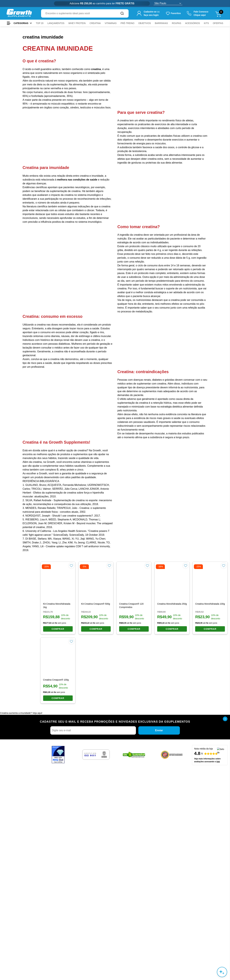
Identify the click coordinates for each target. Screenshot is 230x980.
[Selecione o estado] (168, 3)
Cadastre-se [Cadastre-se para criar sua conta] (150, 12)
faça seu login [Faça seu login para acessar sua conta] (151, 15)
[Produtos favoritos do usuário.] (173, 13)
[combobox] (78, 13)
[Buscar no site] (122, 13)
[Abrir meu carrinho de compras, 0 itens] (219, 13)
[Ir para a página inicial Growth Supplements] (19, 13)
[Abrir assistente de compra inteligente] (222, 972)
